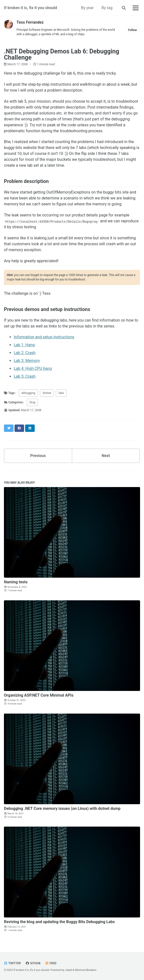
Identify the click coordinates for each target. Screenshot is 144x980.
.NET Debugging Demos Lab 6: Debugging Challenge (62, 54)
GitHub (33, 963)
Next (106, 456)
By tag (107, 8)
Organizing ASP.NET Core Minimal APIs (39, 695)
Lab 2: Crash (25, 353)
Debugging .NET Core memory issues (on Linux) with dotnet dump (62, 808)
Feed (51, 963)
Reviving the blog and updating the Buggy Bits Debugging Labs (59, 922)
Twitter (12, 963)
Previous (38, 456)
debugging (28, 393)
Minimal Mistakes (86, 970)
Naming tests (16, 582)
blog (32, 402)
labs (61, 393)
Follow (133, 30)
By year (87, 8)
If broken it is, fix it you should (31, 8)
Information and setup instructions (44, 337)
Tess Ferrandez (30, 22)
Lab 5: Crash (25, 376)
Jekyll (69, 970)
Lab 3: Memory (27, 361)
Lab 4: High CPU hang (33, 368)
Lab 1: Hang (24, 345)
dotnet (47, 393)
